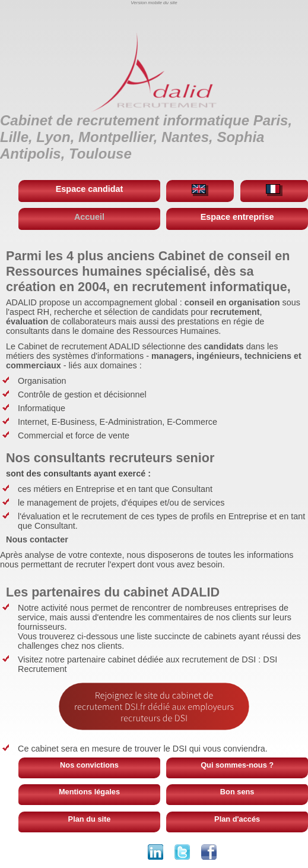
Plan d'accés (237, 819)
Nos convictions (89, 765)
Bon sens (237, 792)
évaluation (27, 321)
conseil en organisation (232, 302)
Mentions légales (89, 792)
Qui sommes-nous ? (237, 765)
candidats (224, 346)
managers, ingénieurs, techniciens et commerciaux (154, 361)
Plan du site (90, 819)
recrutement (235, 312)
